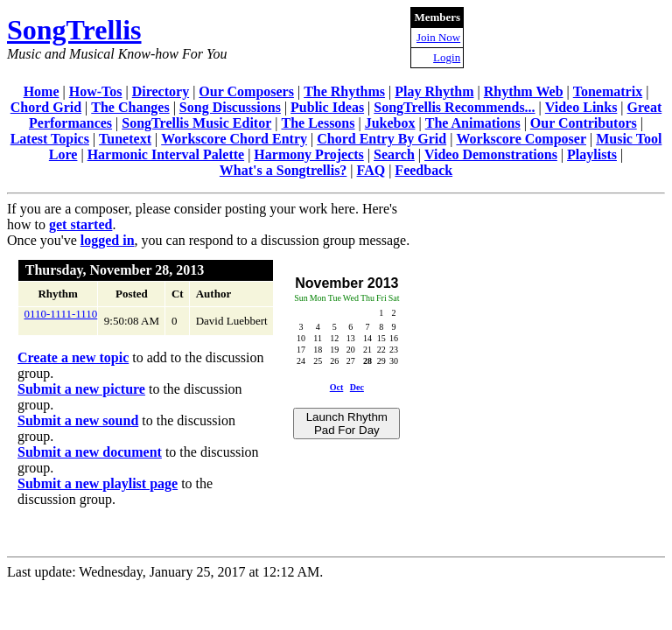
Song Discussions (230, 107)
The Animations (473, 123)
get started (80, 224)
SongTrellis (74, 30)
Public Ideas (327, 107)
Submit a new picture (81, 389)
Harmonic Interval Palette (166, 154)
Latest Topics (50, 139)
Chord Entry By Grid (381, 139)
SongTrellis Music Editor (196, 123)
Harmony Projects (308, 154)
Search (394, 154)
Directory (161, 91)
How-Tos (96, 91)
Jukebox (390, 123)
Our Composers (246, 91)
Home (42, 91)
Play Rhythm (434, 91)
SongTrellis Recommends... (454, 107)
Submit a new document (90, 452)
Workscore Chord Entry (234, 139)
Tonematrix (608, 91)
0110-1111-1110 (61, 314)
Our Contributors (584, 123)
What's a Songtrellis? (283, 170)
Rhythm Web (524, 91)
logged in (108, 240)
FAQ (371, 170)
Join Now (438, 37)
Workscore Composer (521, 139)
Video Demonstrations (491, 154)
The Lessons (318, 123)
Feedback (423, 170)
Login (447, 57)
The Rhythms (344, 91)
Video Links (581, 107)
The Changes (130, 107)
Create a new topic (73, 357)
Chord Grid (46, 107)
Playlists (592, 154)
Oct (337, 387)
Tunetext (125, 139)
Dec (357, 387)
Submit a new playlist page (98, 483)
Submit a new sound (78, 420)
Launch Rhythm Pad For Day (347, 423)
